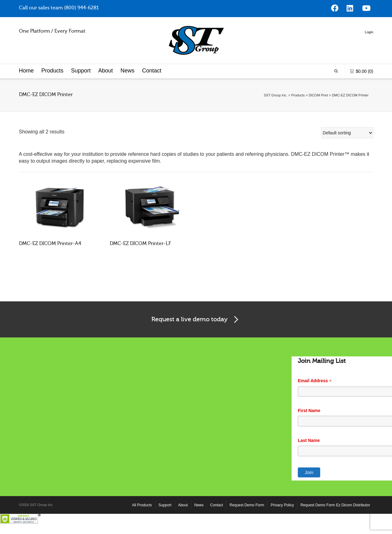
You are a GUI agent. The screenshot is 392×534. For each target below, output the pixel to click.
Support (81, 85)
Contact (152, 85)
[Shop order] (347, 147)
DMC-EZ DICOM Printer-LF (140, 258)
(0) (361, 85)
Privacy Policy (282, 519)
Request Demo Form (247, 519)
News (127, 85)
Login (127, 63)
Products (52, 85)
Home (26, 85)
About (106, 85)
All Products (142, 519)
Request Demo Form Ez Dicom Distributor (335, 519)
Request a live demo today (196, 334)
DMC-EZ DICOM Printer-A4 (50, 258)
